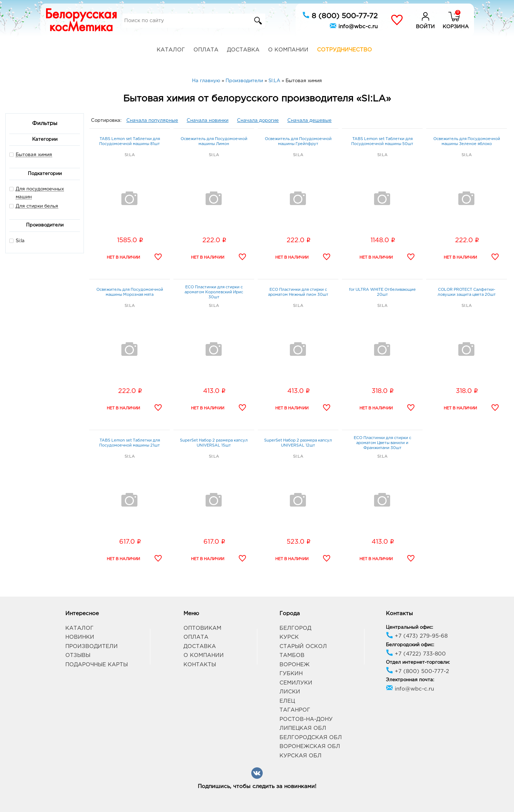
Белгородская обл (311, 738)
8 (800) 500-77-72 (340, 15)
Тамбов (292, 655)
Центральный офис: (409, 627)
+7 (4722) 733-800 (416, 654)
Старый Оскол (303, 646)
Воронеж (294, 665)
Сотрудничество (344, 50)
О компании (288, 50)
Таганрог (295, 710)
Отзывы (78, 655)
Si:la (17, 241)
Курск (289, 637)
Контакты (200, 665)
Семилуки (296, 683)
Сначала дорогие (258, 121)
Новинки (80, 637)
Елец (287, 701)
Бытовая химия (34, 155)
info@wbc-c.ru (354, 26)
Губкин (291, 674)
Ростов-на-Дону (306, 719)
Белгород (295, 628)
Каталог (171, 50)
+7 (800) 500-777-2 (417, 671)
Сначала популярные (152, 121)
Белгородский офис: (410, 645)
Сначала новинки (208, 121)
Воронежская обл (310, 746)
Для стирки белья (37, 206)
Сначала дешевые (309, 121)
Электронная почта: (410, 680)
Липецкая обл (303, 728)
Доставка (243, 50)
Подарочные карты (97, 665)
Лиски (290, 692)
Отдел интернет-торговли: (418, 662)
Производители (92, 646)
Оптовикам (202, 628)
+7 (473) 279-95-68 (417, 636)
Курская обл (301, 756)
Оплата (206, 50)
